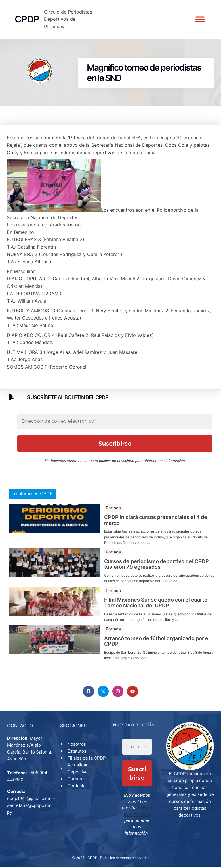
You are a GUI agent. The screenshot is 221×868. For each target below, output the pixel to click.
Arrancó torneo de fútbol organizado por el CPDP (157, 651)
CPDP (92, 858)
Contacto (77, 796)
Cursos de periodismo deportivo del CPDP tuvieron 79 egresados (157, 574)
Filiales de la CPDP (87, 768)
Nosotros (78, 754)
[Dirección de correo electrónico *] (115, 431)
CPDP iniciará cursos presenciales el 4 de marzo (156, 529)
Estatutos (78, 761)
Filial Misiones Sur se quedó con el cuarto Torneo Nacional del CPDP (156, 612)
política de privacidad (117, 470)
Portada (113, 517)
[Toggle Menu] (199, 24)
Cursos (76, 789)
